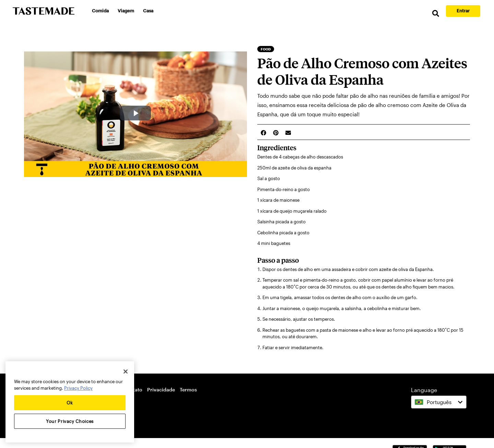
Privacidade (161, 390)
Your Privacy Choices (70, 421)
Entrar (463, 11)
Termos (188, 390)
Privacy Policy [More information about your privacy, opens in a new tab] (78, 388)
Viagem (126, 11)
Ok (70, 403)
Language (424, 390)
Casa (148, 11)
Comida (100, 11)
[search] (436, 14)
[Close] (126, 372)
